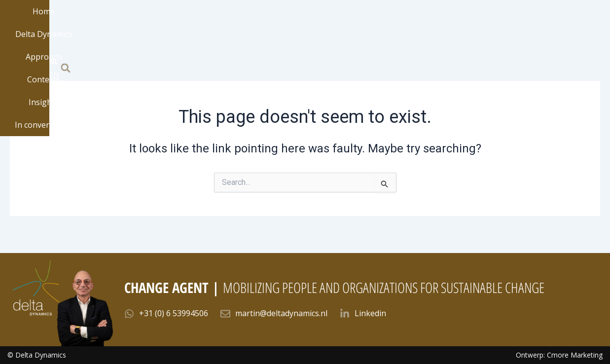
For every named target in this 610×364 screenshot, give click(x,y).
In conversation (444, 28)
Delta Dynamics (208, 28)
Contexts (329, 28)
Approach (274, 28)
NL (562, 27)
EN (574, 27)
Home (149, 28)
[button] (594, 27)
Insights (380, 28)
